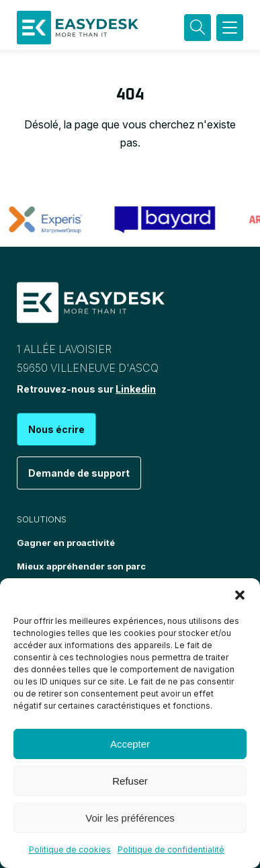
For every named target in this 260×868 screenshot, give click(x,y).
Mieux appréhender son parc (81, 566)
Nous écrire (56, 429)
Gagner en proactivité (66, 543)
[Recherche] (198, 28)
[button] (240, 595)
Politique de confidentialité (171, 850)
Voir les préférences (130, 818)
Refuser (130, 781)
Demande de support (79, 473)
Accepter (130, 744)
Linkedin (136, 389)
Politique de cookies (70, 850)
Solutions (42, 519)
